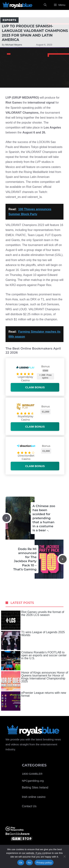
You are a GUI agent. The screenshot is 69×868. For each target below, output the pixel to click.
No (29, 863)
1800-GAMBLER (32, 774)
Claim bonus (35, 387)
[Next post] (63, 559)
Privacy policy (44, 863)
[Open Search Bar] (45, 5)
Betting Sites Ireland (35, 787)
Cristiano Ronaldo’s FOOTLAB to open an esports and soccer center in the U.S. (34, 661)
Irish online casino (34, 797)
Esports (9, 20)
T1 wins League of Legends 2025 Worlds (33, 640)
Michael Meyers (14, 45)
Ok (21, 863)
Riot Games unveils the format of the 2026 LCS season (33, 620)
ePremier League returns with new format (34, 701)
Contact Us (29, 806)
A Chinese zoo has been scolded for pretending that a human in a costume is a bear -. (44, 518)
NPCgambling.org (33, 781)
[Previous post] (6, 518)
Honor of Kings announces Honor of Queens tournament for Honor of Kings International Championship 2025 (35, 681)
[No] (64, 856)
